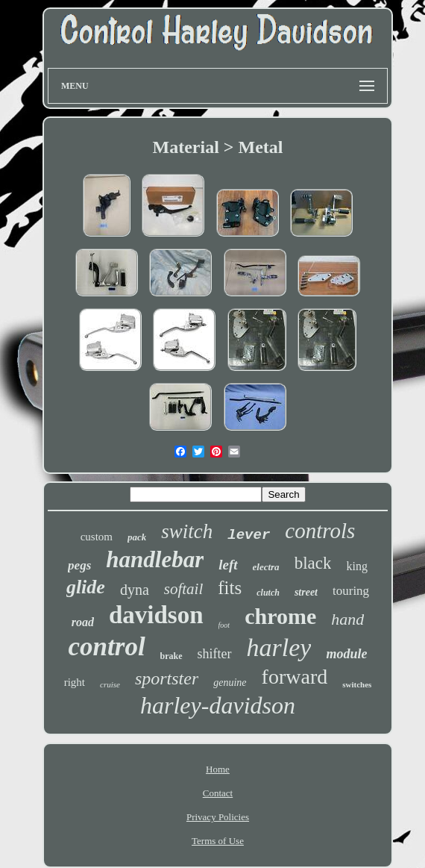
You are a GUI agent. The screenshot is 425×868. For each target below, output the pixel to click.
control (107, 647)
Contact (218, 793)
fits (230, 588)
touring (351, 591)
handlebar (155, 559)
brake (171, 656)
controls (320, 531)
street (306, 592)
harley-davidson (218, 705)
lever (249, 535)
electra (266, 567)
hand (347, 619)
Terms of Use (218, 841)
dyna (135, 590)
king (356, 566)
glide (86, 587)
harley (279, 647)
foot (224, 625)
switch (187, 531)
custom (97, 537)
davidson (156, 615)
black (313, 563)
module (346, 654)
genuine (230, 683)
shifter (215, 654)
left (228, 565)
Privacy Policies (218, 817)
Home (218, 769)
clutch (268, 593)
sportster (167, 678)
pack (137, 537)
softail (184, 589)
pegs (79, 565)
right (75, 682)
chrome (280, 616)
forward (295, 677)
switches (357, 684)
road (83, 622)
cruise (110, 684)
